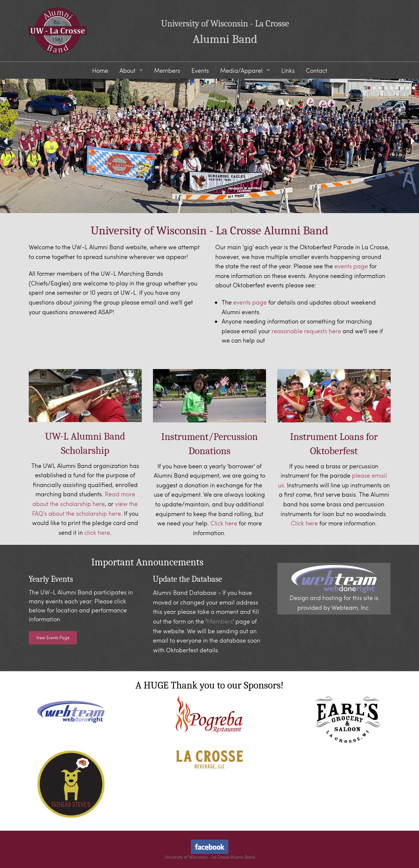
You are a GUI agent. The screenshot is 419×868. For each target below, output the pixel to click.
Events (200, 70)
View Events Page (53, 638)
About (127, 70)
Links (288, 70)
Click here (224, 523)
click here (97, 532)
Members (167, 70)
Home (100, 70)
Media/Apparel (241, 70)
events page (351, 266)
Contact (317, 70)
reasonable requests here (306, 331)
